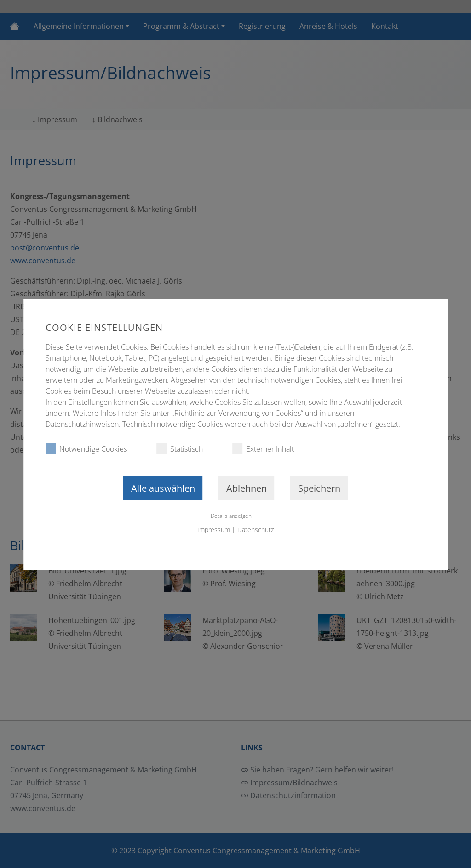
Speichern (319, 488)
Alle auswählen (163, 488)
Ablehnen (247, 488)
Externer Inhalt (263, 449)
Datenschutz (256, 530)
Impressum (214, 530)
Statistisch (180, 449)
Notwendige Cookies (86, 449)
